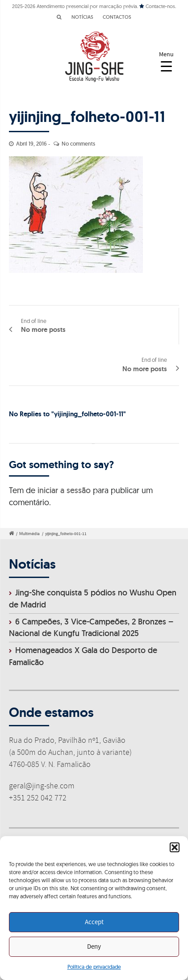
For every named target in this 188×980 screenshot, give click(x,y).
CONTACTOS (117, 17)
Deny (94, 947)
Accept (94, 922)
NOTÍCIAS (82, 17)
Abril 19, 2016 (31, 144)
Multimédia (29, 534)
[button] (175, 847)
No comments (78, 144)
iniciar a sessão (64, 490)
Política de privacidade (94, 967)
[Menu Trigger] (166, 61)
